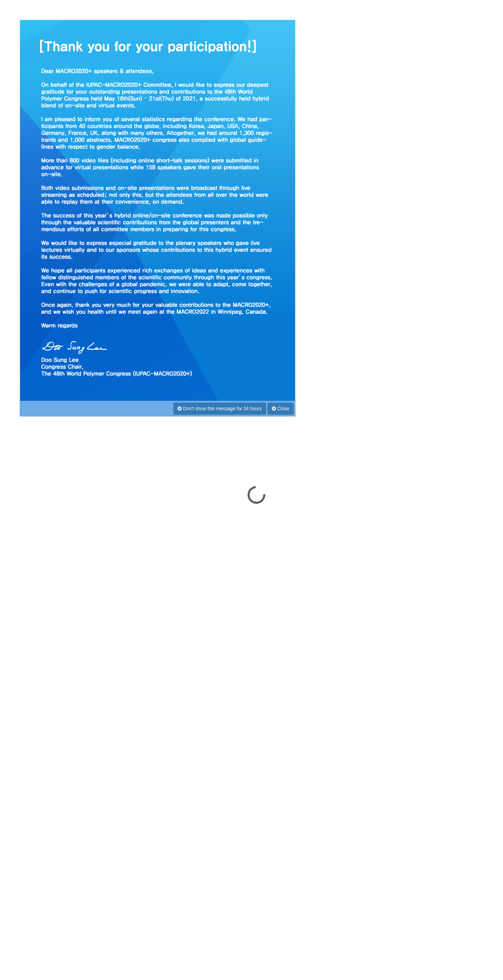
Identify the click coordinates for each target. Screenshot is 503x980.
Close (281, 409)
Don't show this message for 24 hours (220, 409)
